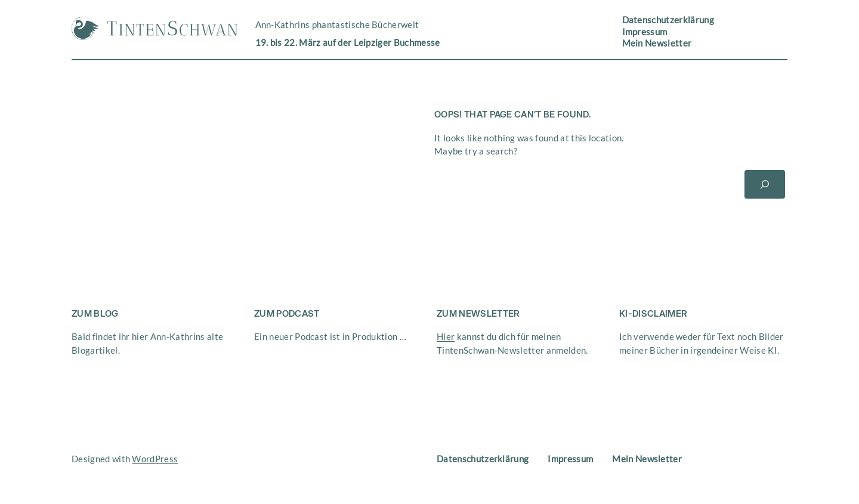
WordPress (155, 459)
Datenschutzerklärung (668, 20)
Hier (446, 336)
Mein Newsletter (657, 43)
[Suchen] (765, 184)
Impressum (645, 32)
